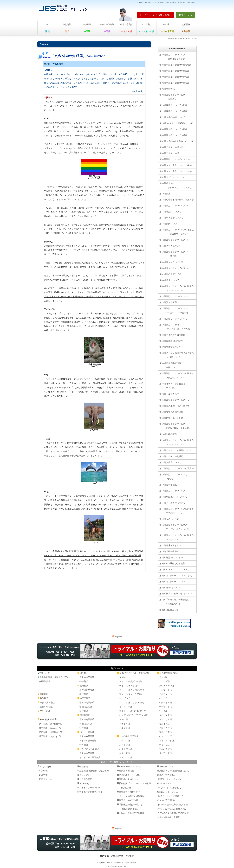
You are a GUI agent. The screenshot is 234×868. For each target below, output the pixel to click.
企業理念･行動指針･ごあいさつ (94, 771)
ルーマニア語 (126, 757)
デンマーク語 (165, 690)
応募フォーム (45, 779)
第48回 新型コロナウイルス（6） (175, 268)
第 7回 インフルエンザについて (174, 569)
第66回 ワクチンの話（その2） (174, 147)
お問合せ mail (186, 15)
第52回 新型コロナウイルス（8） (175, 240)
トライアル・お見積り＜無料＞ (155, 15)
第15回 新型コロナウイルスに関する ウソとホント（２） (177, 511)
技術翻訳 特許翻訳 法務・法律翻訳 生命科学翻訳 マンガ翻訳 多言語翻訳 (166, 2)
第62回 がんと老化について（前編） (177, 171)
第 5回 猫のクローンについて (173, 582)
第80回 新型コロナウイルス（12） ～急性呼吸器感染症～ (175, 57)
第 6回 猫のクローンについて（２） (176, 575)
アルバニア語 (165, 749)
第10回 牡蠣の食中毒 (169, 551)
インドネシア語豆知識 (90, 757)
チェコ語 (163, 711)
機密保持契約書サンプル (91, 792)
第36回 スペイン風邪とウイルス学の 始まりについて (177, 355)
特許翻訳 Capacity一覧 (50, 736)
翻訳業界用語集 (127, 771)
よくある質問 (86, 779)
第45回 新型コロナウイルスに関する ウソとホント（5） (177, 288)
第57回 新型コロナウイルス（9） (175, 206)
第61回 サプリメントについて (173, 177)
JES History (84, 783)
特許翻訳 (87, 24)
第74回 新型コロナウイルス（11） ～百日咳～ (175, 97)
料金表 (166, 24)
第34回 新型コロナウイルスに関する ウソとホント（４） (177, 376)
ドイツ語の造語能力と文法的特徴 (173, 813)
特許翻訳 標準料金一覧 (51, 732)
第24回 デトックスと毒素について (175, 450)
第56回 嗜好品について (170, 212)
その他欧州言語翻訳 (129, 736)
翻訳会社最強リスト (129, 779)
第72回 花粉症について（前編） (174, 111)
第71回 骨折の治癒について (172, 117)
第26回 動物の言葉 (168, 434)
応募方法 (43, 775)
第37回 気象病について (170, 347)
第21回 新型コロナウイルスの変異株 (177, 468)
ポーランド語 (165, 707)
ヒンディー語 (126, 707)
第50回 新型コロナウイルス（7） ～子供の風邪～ (175, 254)
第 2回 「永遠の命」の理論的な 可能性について (174, 602)
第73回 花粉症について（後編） (174, 105)
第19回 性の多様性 (168, 485)
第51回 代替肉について (170, 246)
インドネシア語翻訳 (89, 749)
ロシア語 (163, 698)
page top (117, 637)
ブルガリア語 (165, 719)
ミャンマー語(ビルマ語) (131, 681)
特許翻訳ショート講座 (130, 775)
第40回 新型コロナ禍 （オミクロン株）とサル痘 (175, 327)
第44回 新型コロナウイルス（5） (175, 296)
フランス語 (125, 741)
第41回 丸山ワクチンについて (173, 319)
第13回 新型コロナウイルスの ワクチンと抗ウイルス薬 (174, 527)
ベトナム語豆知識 (88, 741)
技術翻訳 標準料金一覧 (51, 724)
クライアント (86, 775)
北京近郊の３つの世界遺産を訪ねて (174, 771)
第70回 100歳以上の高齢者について (176, 123)
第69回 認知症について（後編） (174, 129)
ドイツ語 (163, 677)
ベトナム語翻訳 (87, 732)
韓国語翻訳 (85, 715)
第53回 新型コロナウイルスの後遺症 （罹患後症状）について (177, 232)
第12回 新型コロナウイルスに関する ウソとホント (177, 537)
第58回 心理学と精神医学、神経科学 (177, 200)
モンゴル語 (125, 698)
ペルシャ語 (125, 728)
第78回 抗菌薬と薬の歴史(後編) (174, 71)
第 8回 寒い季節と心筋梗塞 (172, 563)
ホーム (47, 24)
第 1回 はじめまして (169, 610)
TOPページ (45, 673)
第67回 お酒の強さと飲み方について (177, 141)
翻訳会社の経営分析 (129, 800)
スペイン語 (125, 745)
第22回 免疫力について (170, 462)
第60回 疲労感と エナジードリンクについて (175, 185)
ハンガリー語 (165, 736)
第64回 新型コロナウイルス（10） (175, 159)
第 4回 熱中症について (170, 588)
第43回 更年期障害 (168, 302)
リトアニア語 (165, 753)
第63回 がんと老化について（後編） (177, 165)
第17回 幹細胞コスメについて (173, 497)
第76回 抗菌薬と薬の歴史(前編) (174, 83)
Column (187, 38)
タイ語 (122, 677)
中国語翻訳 (85, 698)
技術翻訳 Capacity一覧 (50, 728)
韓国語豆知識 (86, 724)
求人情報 (43, 771)
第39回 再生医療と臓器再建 (172, 335)
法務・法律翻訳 (107, 24)
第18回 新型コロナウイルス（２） (175, 491)
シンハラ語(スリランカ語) (132, 703)
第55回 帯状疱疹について (171, 218)
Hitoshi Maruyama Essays (130, 767)
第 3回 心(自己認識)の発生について (176, 594)
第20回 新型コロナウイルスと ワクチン (173, 477)
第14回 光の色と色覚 (169, 519)
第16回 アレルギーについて (172, 503)
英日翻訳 (84, 686)
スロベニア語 (165, 732)
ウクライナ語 (165, 703)
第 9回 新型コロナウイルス (172, 557)
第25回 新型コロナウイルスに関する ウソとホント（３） (177, 442)
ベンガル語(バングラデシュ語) (134, 715)
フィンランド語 (166, 741)
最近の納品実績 (87, 677)
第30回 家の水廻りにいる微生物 (174, 406)
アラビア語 (125, 724)
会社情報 (186, 24)
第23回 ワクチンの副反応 (171, 456)
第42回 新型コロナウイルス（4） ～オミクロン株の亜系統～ (175, 311)
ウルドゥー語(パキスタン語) (133, 711)
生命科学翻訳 (127, 24)
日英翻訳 (84, 673)
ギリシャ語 (164, 745)
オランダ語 (164, 681)
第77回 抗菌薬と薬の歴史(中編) (174, 77)
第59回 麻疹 (165, 194)
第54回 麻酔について (169, 224)
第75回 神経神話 (167, 89)
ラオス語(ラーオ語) (128, 686)
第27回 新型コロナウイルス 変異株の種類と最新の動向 (175, 426)
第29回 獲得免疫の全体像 (171, 412)
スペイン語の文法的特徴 (169, 817)
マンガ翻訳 (146, 24)
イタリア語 (125, 753)
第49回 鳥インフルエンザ (171, 262)
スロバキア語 (165, 715)
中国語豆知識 (86, 707)
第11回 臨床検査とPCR (170, 545)
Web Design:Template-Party (117, 866)
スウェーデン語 (166, 686)
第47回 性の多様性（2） (171, 274)
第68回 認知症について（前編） (174, 135)
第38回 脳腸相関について (171, 341)
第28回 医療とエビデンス (171, 418)
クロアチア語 (165, 728)
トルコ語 (123, 719)
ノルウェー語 (165, 694)
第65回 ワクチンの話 (169, 153)
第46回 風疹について (169, 280)
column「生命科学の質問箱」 (133, 813)
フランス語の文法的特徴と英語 (172, 809)
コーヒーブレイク (167, 767)
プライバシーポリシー (90, 788)
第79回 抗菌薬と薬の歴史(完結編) (175, 65)
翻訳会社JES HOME (175, 38)
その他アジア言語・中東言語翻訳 (135, 673)
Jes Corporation (116, 862)
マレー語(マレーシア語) (131, 694)
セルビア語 (164, 724)
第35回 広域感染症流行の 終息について (171, 365)
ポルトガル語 (126, 749)
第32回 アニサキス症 (169, 394)
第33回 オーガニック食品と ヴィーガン (172, 386)
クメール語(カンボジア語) (132, 690)
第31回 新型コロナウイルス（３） (175, 400)
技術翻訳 (67, 24)
